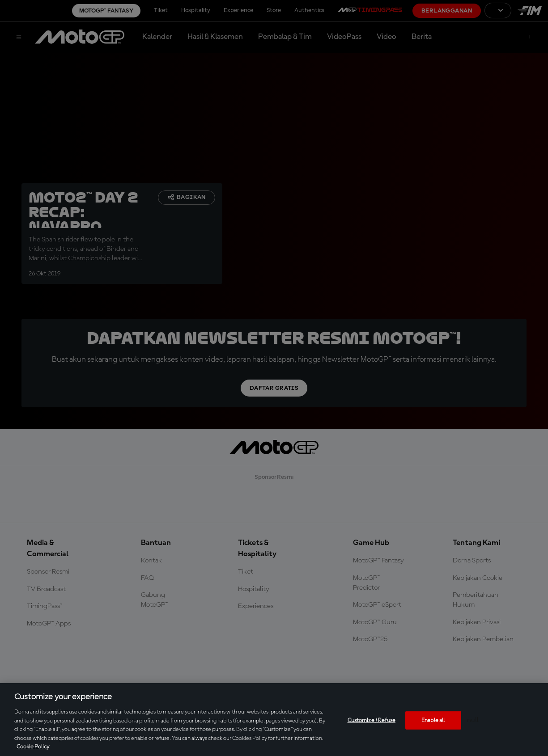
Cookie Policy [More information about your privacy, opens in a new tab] (33, 747)
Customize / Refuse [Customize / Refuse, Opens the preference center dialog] (372, 720)
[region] (274, 720)
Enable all (433, 720)
